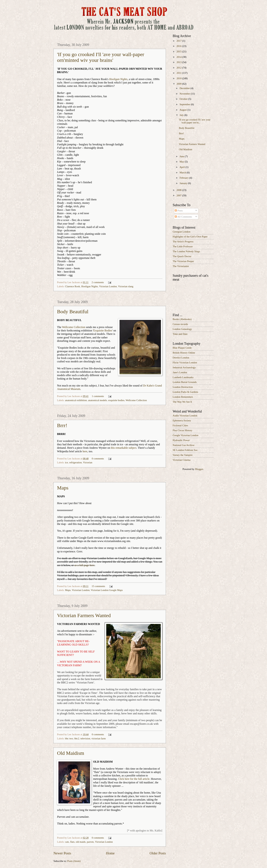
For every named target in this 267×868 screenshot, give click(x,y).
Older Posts (158, 853)
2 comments (98, 282)
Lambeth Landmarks (183, 377)
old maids (81, 842)
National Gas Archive (184, 445)
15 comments (98, 586)
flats (72, 842)
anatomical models (97, 400)
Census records (180, 324)
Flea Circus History (182, 430)
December (185, 88)
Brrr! (62, 425)
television (85, 738)
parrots (90, 842)
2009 (179, 84)
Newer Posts (62, 853)
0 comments (98, 459)
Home (110, 853)
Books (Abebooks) (182, 319)
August (183, 110)
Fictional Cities (180, 425)
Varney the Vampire (183, 455)
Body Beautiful (73, 311)
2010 (179, 78)
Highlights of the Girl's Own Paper (190, 237)
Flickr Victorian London (185, 363)
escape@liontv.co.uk (141, 724)
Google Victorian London (186, 435)
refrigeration (76, 462)
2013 (179, 62)
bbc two (69, 738)
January (184, 183)
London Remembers (183, 397)
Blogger (199, 469)
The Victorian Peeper (183, 261)
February (184, 178)
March (183, 173)
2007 (179, 195)
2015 (179, 51)
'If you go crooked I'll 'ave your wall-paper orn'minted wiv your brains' (101, 57)
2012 (179, 68)
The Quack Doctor (182, 256)
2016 (179, 46)
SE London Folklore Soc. (185, 450)
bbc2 (77, 738)
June (182, 156)
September (185, 104)
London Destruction (183, 387)
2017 (179, 41)
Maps (63, 488)
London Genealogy (182, 329)
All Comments (183, 217)
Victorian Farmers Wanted (84, 615)
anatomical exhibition (76, 400)
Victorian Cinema (182, 460)
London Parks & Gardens (185, 392)
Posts (179, 211)
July (182, 115)
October (184, 99)
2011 (179, 73)
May (182, 162)
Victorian (88, 462)
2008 (179, 190)
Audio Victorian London (185, 416)
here (85, 451)
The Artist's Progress (183, 242)
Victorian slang (126, 286)
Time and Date (180, 334)
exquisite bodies (116, 400)
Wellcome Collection (74, 327)
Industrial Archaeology (184, 367)
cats (67, 842)
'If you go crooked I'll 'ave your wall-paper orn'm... (195, 121)
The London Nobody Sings (186, 251)
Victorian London (108, 286)
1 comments (98, 396)
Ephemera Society (182, 420)
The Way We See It (182, 402)
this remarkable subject (124, 448)
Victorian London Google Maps (107, 590)
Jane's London (180, 372)
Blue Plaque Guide (182, 348)
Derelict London (181, 358)
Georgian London (182, 232)
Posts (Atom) (74, 861)
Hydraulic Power (181, 440)
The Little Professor (183, 246)
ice (66, 462)
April (182, 167)
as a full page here (84, 565)
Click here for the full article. (134, 779)
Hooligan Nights (90, 286)
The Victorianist (181, 266)
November (185, 94)
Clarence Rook (73, 286)
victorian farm (99, 738)
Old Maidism (71, 753)
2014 (179, 57)
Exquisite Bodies (103, 331)
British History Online (184, 353)
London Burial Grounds (185, 382)
